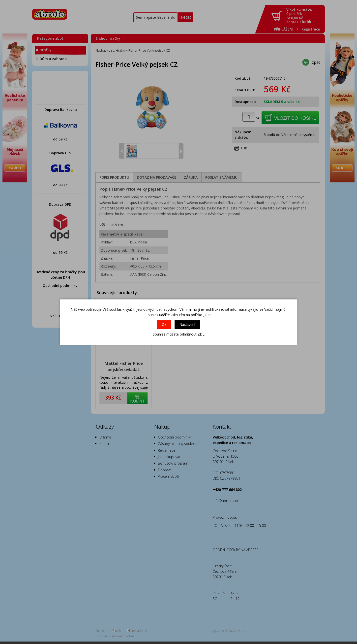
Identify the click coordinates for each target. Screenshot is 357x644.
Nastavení (187, 325)
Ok (164, 325)
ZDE (201, 334)
